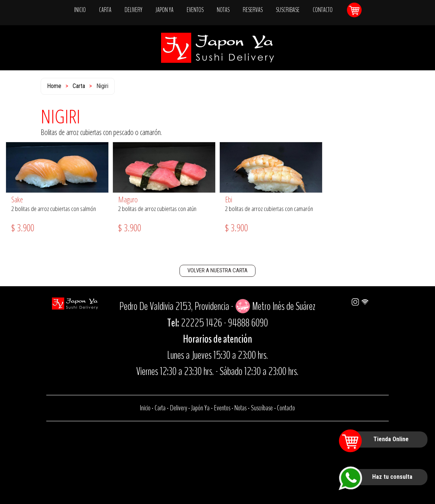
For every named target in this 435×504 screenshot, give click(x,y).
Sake (17, 200)
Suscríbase (262, 408)
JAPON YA (164, 10)
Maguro (128, 200)
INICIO (80, 10)
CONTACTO (323, 10)
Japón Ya (200, 408)
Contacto (286, 408)
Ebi (229, 200)
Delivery (179, 408)
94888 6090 (248, 323)
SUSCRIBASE (288, 10)
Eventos (222, 408)
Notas (240, 408)
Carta (79, 86)
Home (54, 86)
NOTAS (223, 10)
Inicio (145, 408)
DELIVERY (133, 10)
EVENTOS (195, 10)
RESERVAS (253, 10)
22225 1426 (202, 323)
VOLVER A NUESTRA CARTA (217, 270)
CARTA (105, 10)
